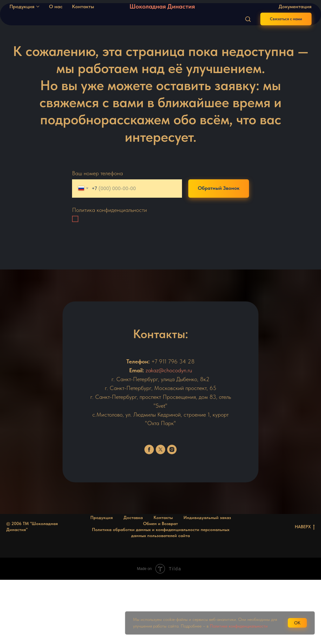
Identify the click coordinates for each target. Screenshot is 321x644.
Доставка (133, 517)
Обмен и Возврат (160, 523)
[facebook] (149, 449)
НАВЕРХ (305, 527)
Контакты (83, 6)
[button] (248, 19)
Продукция (22, 6)
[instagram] (172, 449)
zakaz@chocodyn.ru (169, 370)
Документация (295, 6)
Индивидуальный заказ (207, 517)
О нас (56, 6)
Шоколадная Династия (162, 6)
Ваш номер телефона (97, 173)
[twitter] (160, 449)
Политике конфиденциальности (239, 626)
